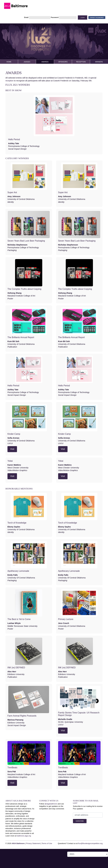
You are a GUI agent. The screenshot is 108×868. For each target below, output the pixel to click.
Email (26, 17)
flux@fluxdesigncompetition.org (90, 843)
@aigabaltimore (51, 804)
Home (9, 62)
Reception (81, 62)
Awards (45, 62)
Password (55, 17)
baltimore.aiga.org (24, 836)
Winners (99, 62)
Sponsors (63, 62)
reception (9, 81)
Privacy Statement (33, 843)
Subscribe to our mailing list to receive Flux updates (88, 807)
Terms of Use (47, 843)
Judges (27, 62)
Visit (12, 449)
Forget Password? (97, 18)
